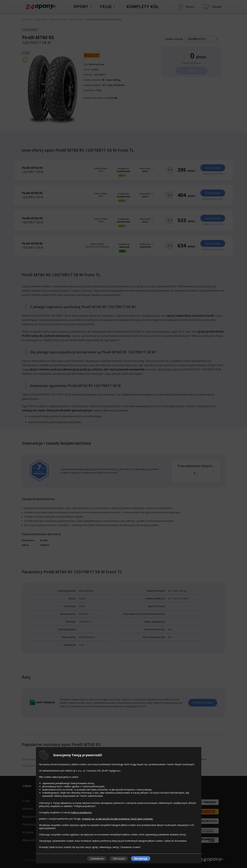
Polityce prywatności (81, 812)
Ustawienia (97, 859)
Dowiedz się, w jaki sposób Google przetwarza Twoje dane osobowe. (118, 819)
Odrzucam (119, 859)
